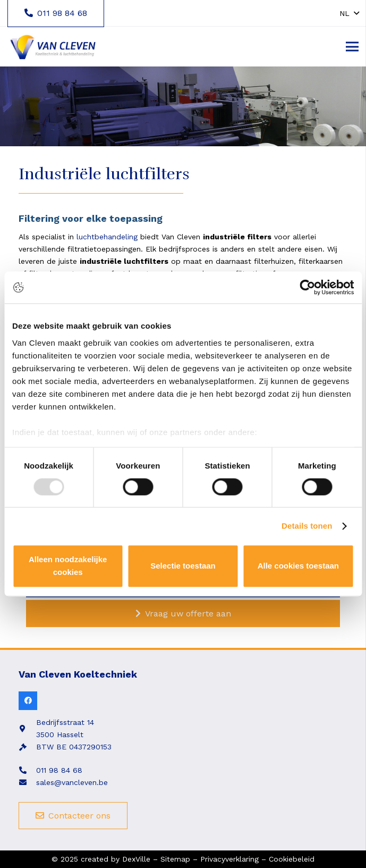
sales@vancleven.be (72, 782)
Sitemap (175, 859)
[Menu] (352, 47)
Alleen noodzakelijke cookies (68, 566)
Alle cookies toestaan (298, 566)
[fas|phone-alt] (27, 770)
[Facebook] (28, 701)
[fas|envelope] (27, 783)
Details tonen (307, 526)
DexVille (136, 859)
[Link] (52, 47)
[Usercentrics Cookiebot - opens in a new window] (307, 287)
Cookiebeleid (292, 859)
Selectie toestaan (183, 566)
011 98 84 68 (59, 770)
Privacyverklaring (229, 859)
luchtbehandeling (107, 237)
